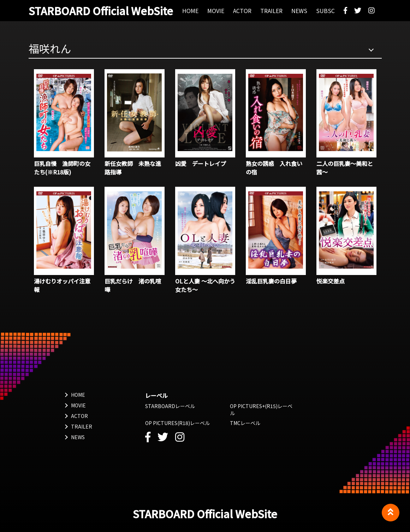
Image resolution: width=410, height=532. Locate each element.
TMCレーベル (245, 423)
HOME (78, 395)
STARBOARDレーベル (170, 406)
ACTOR (79, 416)
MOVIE (78, 405)
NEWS (78, 437)
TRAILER (82, 426)
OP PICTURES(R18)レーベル (177, 423)
